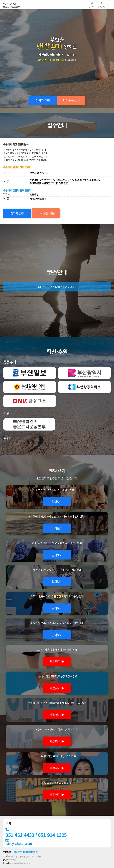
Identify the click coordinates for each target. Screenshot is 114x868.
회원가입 (101, 5)
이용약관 (17, 852)
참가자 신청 (43, 100)
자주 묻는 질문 (71, 100)
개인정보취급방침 (30, 852)
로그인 (91, 5)
